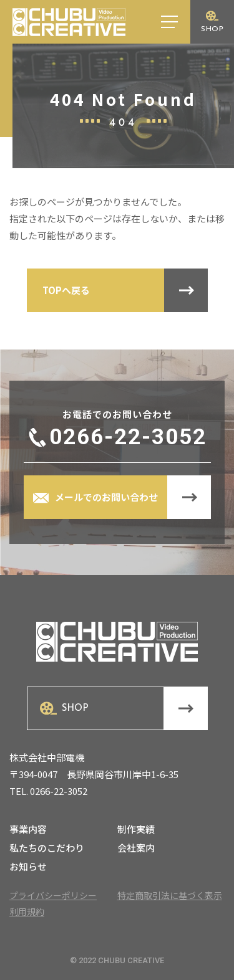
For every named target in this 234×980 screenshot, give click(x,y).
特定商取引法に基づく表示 (170, 895)
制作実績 (136, 830)
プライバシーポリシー (53, 895)
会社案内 (136, 849)
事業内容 (28, 830)
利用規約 (27, 911)
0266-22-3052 (128, 437)
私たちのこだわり (47, 849)
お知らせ (28, 867)
